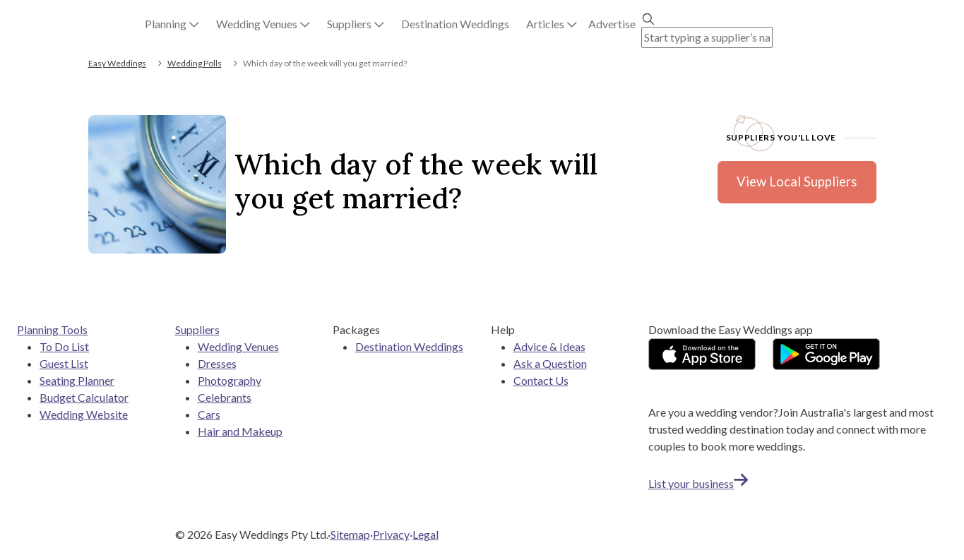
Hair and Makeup (240, 431)
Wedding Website (84, 414)
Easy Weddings (117, 63)
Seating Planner (77, 380)
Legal (426, 534)
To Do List (64, 346)
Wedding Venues (238, 346)
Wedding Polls (195, 63)
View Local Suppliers (797, 181)
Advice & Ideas (549, 346)
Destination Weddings (409, 346)
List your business (698, 483)
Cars (209, 414)
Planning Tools (52, 329)
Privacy (391, 534)
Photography (230, 380)
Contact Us (541, 380)
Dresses (217, 363)
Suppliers (197, 329)
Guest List (64, 363)
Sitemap (350, 534)
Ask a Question (550, 363)
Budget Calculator (84, 397)
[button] (172, 24)
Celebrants (225, 397)
